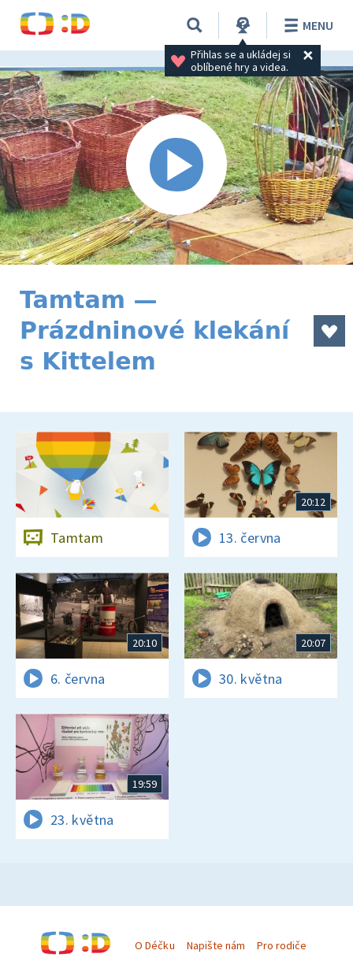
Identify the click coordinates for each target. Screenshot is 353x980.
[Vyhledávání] (195, 25)
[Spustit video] (176, 165)
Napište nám (216, 945)
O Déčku (154, 945)
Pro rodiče (282, 945)
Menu (306, 25)
